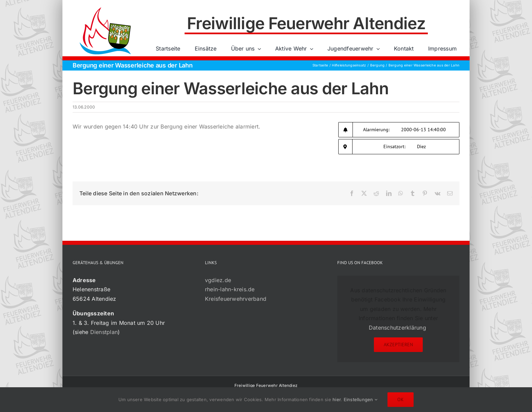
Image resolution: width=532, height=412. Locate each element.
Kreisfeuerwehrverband (236, 299)
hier (337, 399)
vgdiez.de (218, 280)
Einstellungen (361, 399)
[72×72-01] (105, 8)
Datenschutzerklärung (397, 328)
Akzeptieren (398, 345)
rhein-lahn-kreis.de (230, 289)
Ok (401, 399)
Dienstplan (104, 332)
